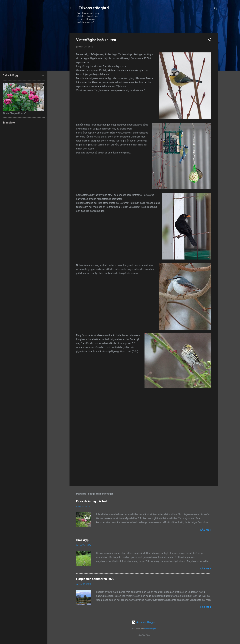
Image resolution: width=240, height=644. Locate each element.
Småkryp (82, 540)
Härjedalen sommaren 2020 (95, 579)
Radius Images (150, 629)
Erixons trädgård (93, 8)
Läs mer (206, 530)
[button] (209, 40)
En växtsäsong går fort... (93, 501)
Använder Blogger (144, 622)
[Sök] (216, 9)
